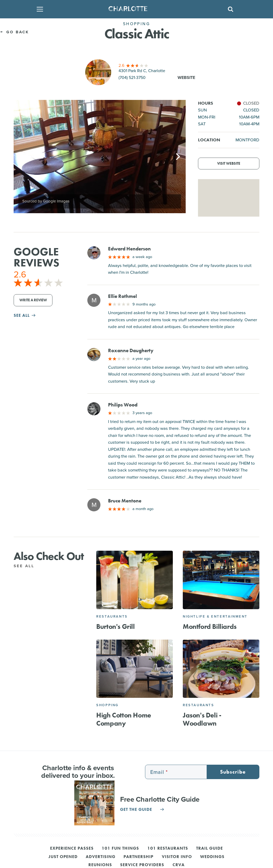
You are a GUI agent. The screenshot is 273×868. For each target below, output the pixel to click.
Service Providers (142, 865)
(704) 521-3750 (132, 77)
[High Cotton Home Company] (135, 669)
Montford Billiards (210, 626)
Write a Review (33, 300)
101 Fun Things (120, 849)
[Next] (177, 157)
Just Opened (63, 857)
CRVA (179, 865)
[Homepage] (135, 9)
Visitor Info (177, 857)
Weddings (212, 857)
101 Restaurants (168, 849)
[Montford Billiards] (221, 580)
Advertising (101, 857)
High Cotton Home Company (124, 719)
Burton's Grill (115, 626)
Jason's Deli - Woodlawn (202, 719)
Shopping (107, 705)
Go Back (15, 32)
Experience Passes (72, 849)
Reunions (100, 865)
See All (27, 566)
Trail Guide (210, 849)
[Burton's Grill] (135, 580)
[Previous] (22, 157)
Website (186, 77)
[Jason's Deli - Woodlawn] (221, 669)
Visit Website (229, 164)
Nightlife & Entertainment (215, 616)
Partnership (138, 857)
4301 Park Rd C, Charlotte (142, 71)
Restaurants (112, 616)
